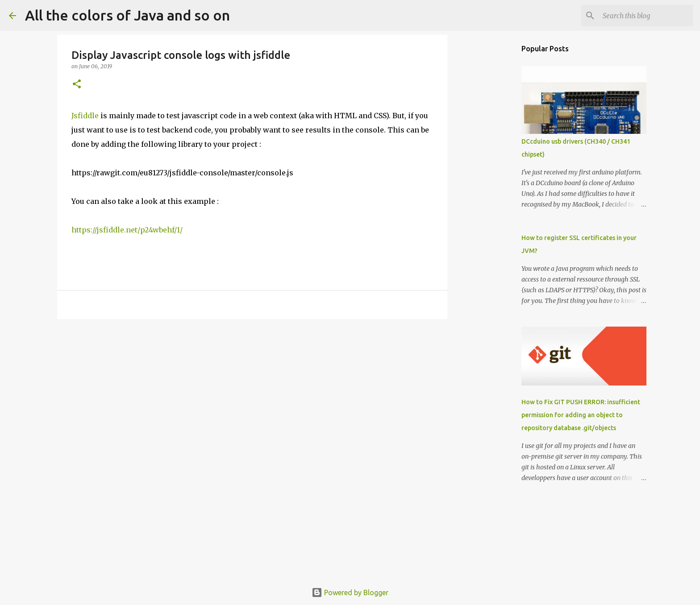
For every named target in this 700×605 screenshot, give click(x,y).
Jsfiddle (85, 116)
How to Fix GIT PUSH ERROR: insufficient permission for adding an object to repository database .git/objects (581, 415)
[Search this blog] (646, 16)
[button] (77, 85)
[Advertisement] (252, 395)
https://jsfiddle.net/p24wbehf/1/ (127, 230)
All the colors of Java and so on (127, 15)
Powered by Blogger (350, 593)
